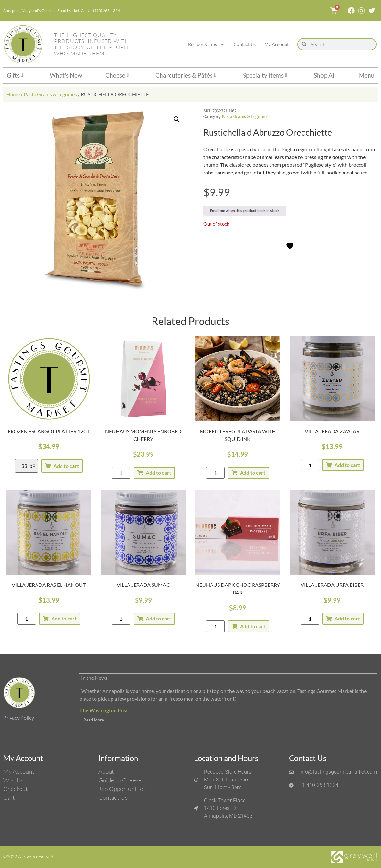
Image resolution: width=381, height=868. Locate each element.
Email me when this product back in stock (245, 211)
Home (13, 94)
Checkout (16, 789)
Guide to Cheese (120, 780)
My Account (277, 44)
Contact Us (245, 44)
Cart (9, 797)
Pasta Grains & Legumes (50, 94)
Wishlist (14, 780)
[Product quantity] (121, 473)
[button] (177, 119)
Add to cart (66, 466)
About (106, 771)
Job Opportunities (122, 789)
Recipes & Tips (206, 44)
